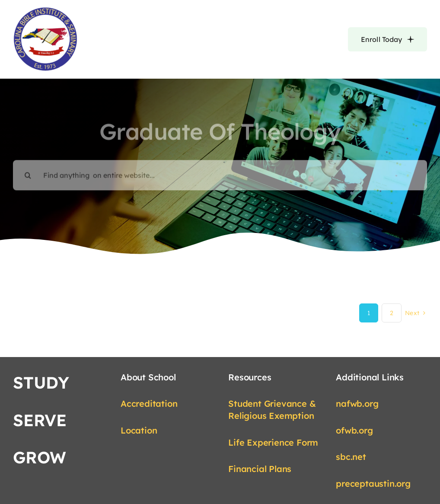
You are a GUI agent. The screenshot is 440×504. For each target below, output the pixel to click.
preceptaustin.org (373, 483)
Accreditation (149, 404)
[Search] (28, 171)
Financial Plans (260, 469)
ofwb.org (354, 430)
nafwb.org (357, 404)
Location (139, 430)
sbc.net (351, 457)
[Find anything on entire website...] (220, 171)
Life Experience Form (273, 442)
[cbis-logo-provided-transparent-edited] (45, 10)
